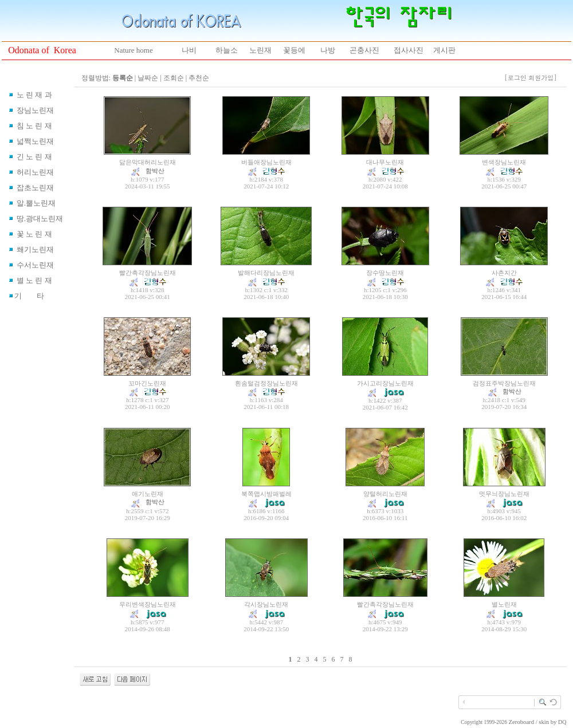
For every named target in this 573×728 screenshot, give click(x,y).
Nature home (134, 50)
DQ (562, 722)
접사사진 (409, 50)
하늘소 (227, 50)
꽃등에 (294, 50)
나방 (328, 50)
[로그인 (515, 78)
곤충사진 (364, 50)
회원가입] (543, 78)
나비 (189, 50)
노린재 (260, 50)
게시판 (444, 50)
